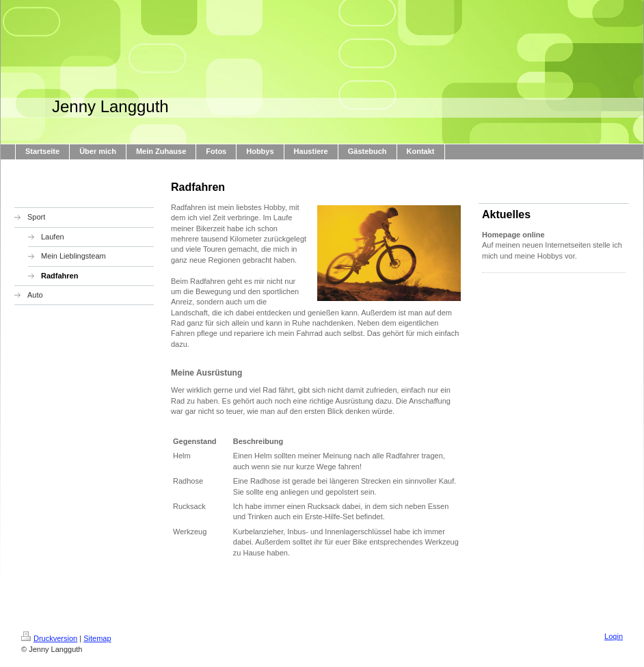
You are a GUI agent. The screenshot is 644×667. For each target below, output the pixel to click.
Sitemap (97, 638)
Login (614, 636)
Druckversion (49, 638)
